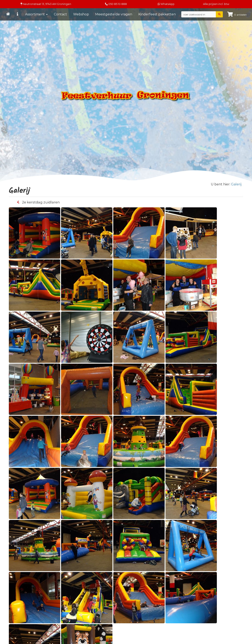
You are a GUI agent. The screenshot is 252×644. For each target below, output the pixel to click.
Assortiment (36, 14)
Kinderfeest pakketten (157, 14)
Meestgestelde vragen (114, 14)
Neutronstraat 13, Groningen (46, 4)
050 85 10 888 (118, 4)
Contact (60, 14)
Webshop (81, 14)
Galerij (236, 184)
